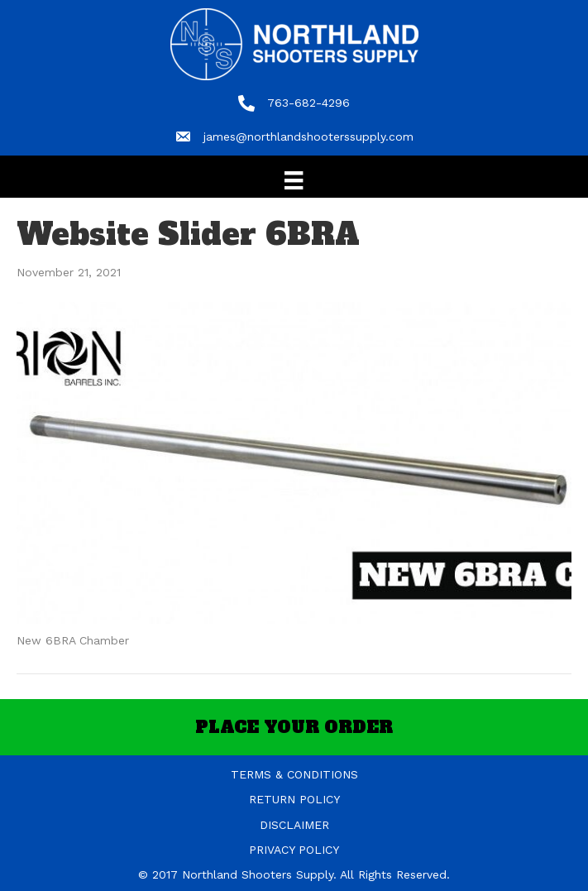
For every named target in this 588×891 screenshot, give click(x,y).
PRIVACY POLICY (294, 850)
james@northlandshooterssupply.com (308, 137)
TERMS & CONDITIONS (294, 774)
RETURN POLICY (294, 799)
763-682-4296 (308, 103)
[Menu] (294, 180)
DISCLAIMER (294, 825)
